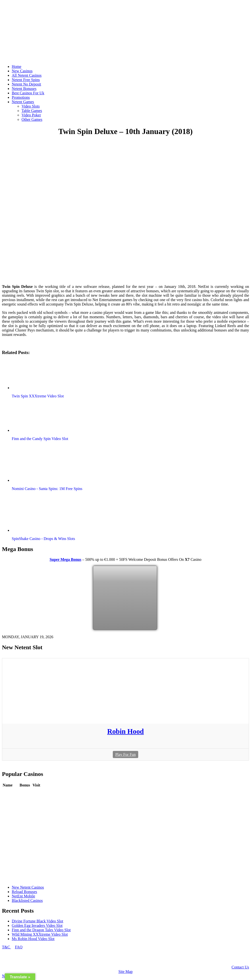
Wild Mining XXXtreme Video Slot (40, 934)
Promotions (21, 97)
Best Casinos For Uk (28, 93)
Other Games (32, 119)
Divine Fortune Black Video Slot (37, 921)
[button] (40, 374)
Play (36, 792)
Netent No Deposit (26, 84)
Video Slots (31, 106)
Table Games (32, 111)
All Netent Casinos (27, 75)
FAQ (19, 947)
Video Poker (31, 115)
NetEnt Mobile (23, 896)
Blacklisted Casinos (27, 900)
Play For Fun (125, 754)
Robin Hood (125, 731)
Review (26, 792)
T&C (6, 947)
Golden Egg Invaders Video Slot (37, 925)
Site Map (125, 972)
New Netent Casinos (28, 887)
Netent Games (23, 102)
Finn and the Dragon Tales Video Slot (41, 930)
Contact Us (240, 967)
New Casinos (22, 71)
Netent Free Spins (26, 80)
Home (17, 67)
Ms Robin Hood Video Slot (33, 939)
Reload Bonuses (24, 892)
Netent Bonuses (24, 89)
